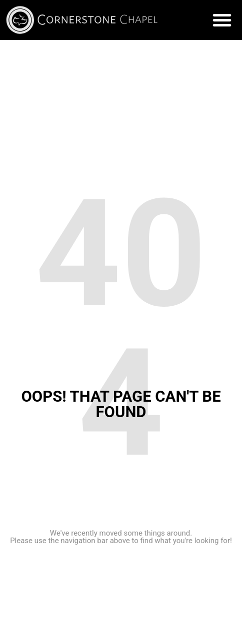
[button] (222, 20)
